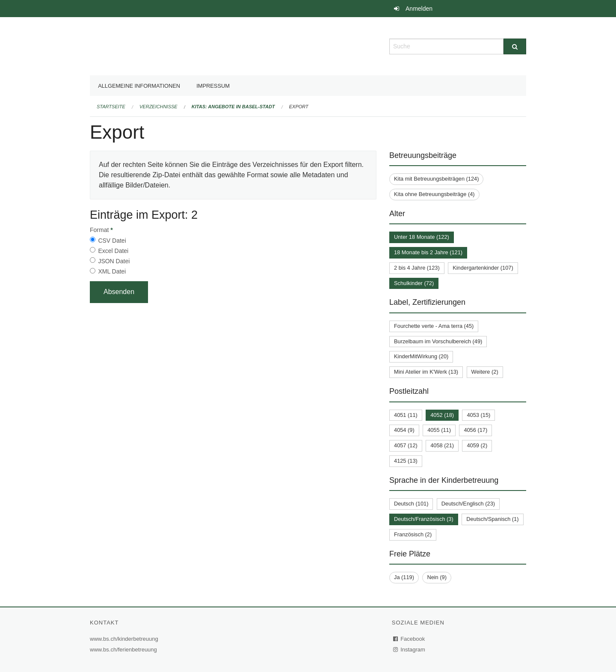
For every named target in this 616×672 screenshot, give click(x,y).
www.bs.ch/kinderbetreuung (125, 639)
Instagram (410, 650)
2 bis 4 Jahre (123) (417, 268)
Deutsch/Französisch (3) (424, 519)
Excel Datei (113, 251)
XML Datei (112, 271)
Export (299, 107)
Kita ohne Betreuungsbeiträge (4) (434, 194)
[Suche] (515, 46)
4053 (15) (478, 415)
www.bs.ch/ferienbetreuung (124, 650)
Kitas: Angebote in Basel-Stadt (233, 107)
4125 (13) (406, 461)
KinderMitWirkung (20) (421, 356)
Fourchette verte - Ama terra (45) (434, 326)
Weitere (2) (485, 372)
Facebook (409, 639)
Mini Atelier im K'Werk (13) (426, 372)
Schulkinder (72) (414, 283)
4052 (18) (442, 415)
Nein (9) (437, 577)
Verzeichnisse (158, 107)
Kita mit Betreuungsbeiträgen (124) (436, 179)
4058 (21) (442, 445)
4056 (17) (475, 430)
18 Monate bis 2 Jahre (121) (428, 252)
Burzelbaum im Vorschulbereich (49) (438, 341)
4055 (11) (439, 430)
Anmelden (419, 9)
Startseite (111, 107)
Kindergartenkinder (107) (483, 268)
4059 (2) (477, 445)
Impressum (213, 86)
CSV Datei (112, 241)
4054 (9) (404, 430)
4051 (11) (406, 415)
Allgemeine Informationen (139, 86)
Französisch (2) (413, 534)
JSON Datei (114, 261)
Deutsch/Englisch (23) (468, 504)
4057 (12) (406, 445)
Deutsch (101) (411, 504)
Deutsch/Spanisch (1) (492, 519)
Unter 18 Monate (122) (422, 237)
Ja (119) (404, 577)
